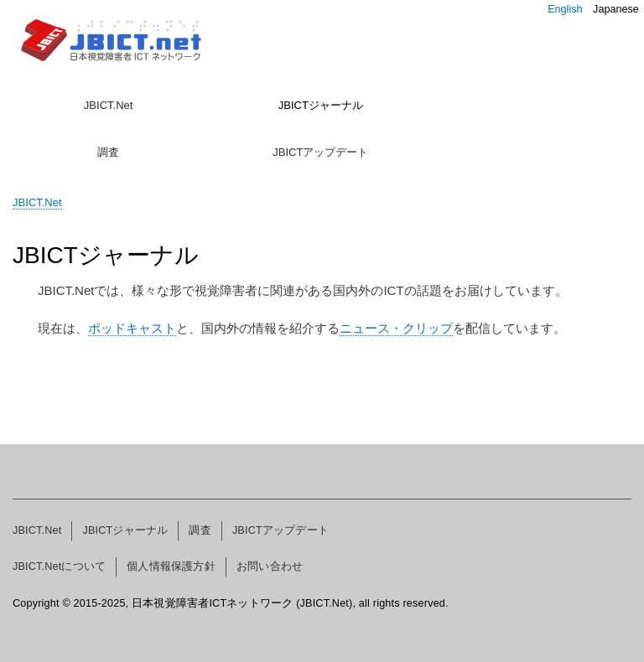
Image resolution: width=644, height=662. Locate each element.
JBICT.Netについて (59, 566)
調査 (108, 152)
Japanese (616, 9)
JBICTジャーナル (321, 105)
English (565, 9)
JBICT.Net (109, 105)
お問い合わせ (270, 566)
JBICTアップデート (320, 152)
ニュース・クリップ (396, 328)
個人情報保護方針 (171, 566)
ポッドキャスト (132, 328)
